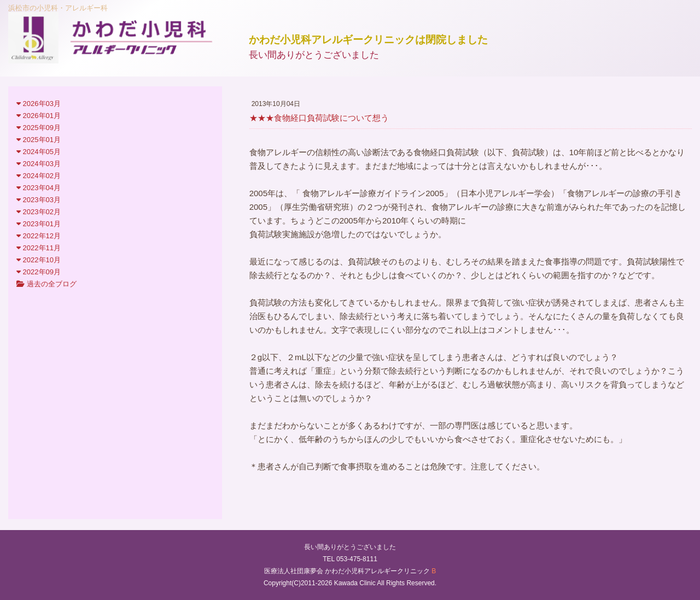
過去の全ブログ (46, 284)
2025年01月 (39, 140)
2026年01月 (39, 116)
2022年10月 (39, 260)
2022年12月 (39, 236)
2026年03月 (39, 104)
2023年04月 (39, 188)
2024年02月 (39, 176)
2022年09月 (39, 272)
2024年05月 (39, 152)
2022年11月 (39, 248)
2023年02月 (39, 212)
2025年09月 (39, 128)
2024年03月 (39, 164)
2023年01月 (39, 224)
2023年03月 (39, 200)
